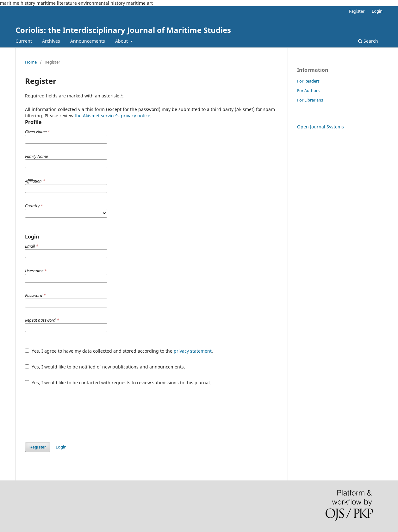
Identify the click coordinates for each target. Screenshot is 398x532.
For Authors (308, 90)
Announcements (88, 41)
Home (31, 62)
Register (357, 11)
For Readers (308, 81)
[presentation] (73, 414)
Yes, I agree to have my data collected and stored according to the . (119, 351)
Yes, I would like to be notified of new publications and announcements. (105, 367)
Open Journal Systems (320, 127)
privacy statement (193, 351)
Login (377, 11)
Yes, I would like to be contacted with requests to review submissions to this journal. (118, 383)
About (122, 41)
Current (24, 41)
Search (368, 41)
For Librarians (310, 100)
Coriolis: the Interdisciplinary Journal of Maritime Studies (123, 30)
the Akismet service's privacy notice (112, 116)
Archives (51, 41)
